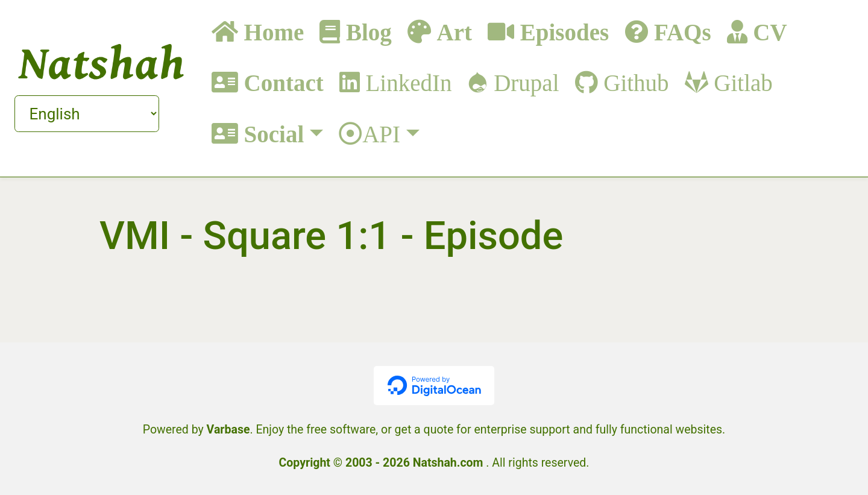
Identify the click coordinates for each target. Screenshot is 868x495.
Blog (366, 32)
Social (271, 134)
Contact (281, 82)
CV (767, 32)
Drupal (523, 82)
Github (634, 82)
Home (271, 32)
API (381, 134)
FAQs (679, 32)
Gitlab (741, 82)
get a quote (424, 430)
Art (451, 32)
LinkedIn (406, 82)
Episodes (561, 32)
